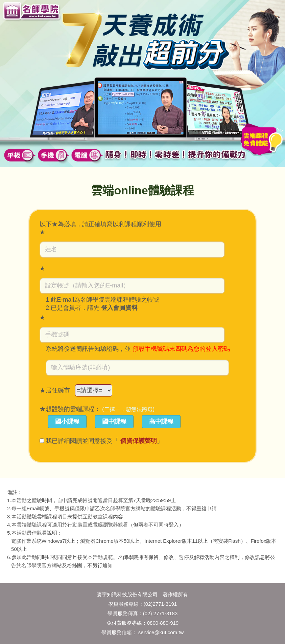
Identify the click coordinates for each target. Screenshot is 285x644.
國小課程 (67, 422)
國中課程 (114, 422)
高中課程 (161, 422)
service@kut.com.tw (161, 632)
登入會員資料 (119, 308)
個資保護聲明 (139, 441)
